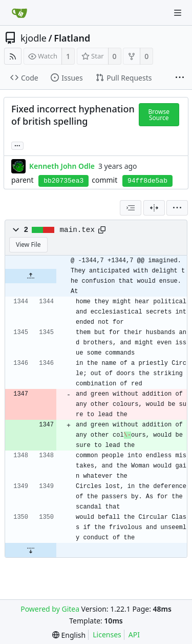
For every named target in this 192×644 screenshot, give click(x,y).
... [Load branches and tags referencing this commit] (17, 145)
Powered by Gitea (50, 609)
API (134, 635)
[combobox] (131, 208)
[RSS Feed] (13, 56)
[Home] (19, 13)
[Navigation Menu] (178, 13)
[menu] (177, 208)
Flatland (72, 38)
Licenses (107, 635)
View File (28, 245)
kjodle (34, 38)
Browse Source (159, 115)
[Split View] (154, 208)
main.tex (77, 230)
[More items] (180, 78)
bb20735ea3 (63, 181)
